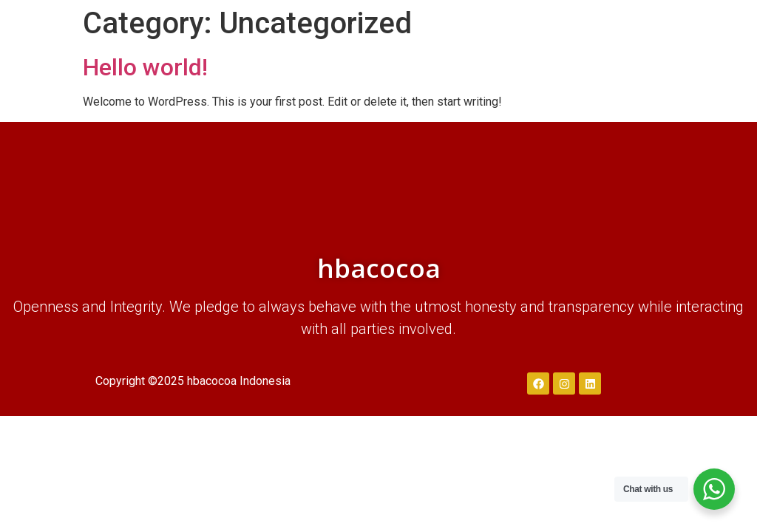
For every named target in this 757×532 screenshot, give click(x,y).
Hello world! (145, 67)
